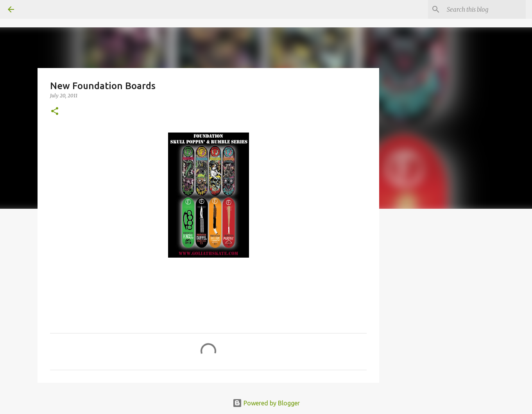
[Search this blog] (485, 9)
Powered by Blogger (266, 403)
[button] (55, 112)
